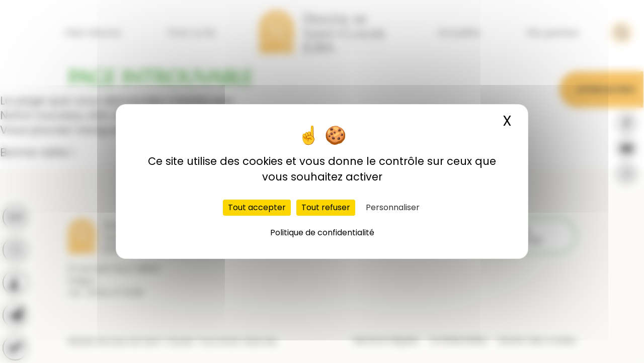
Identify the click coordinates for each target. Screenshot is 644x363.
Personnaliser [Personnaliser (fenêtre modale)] (393, 207)
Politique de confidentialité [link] (322, 233)
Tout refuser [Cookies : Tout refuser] (326, 207)
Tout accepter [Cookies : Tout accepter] (257, 207)
